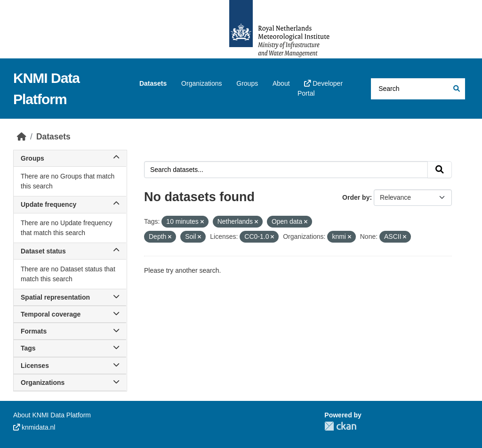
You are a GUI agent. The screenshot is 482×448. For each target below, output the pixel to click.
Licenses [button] (70, 366)
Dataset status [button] (70, 251)
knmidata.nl (34, 427)
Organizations (201, 83)
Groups (247, 83)
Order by (356, 197)
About (281, 83)
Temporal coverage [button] (70, 314)
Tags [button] (70, 348)
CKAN (340, 426)
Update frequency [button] (70, 204)
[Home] (22, 137)
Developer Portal (320, 88)
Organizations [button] (70, 383)
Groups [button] (70, 158)
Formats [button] (70, 331)
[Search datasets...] (418, 89)
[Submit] (456, 89)
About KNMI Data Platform (52, 415)
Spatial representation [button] (70, 297)
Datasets (153, 83)
